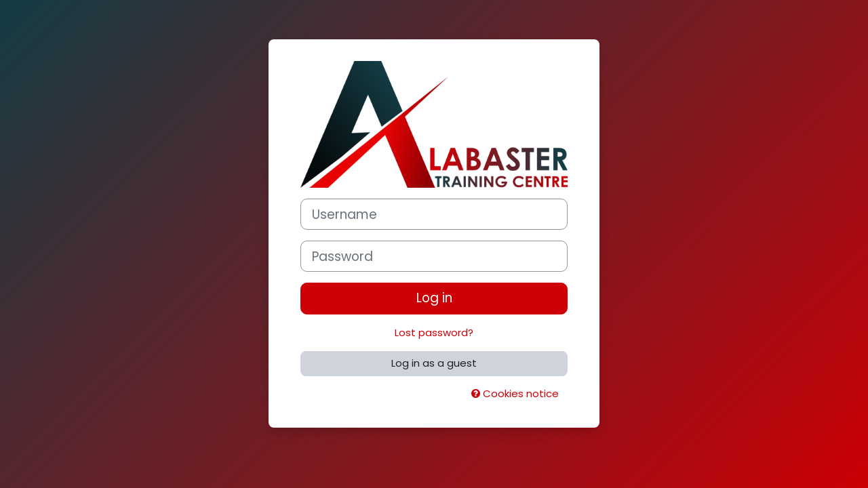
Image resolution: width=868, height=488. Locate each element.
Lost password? (434, 332)
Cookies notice (515, 393)
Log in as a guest (434, 363)
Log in (434, 298)
